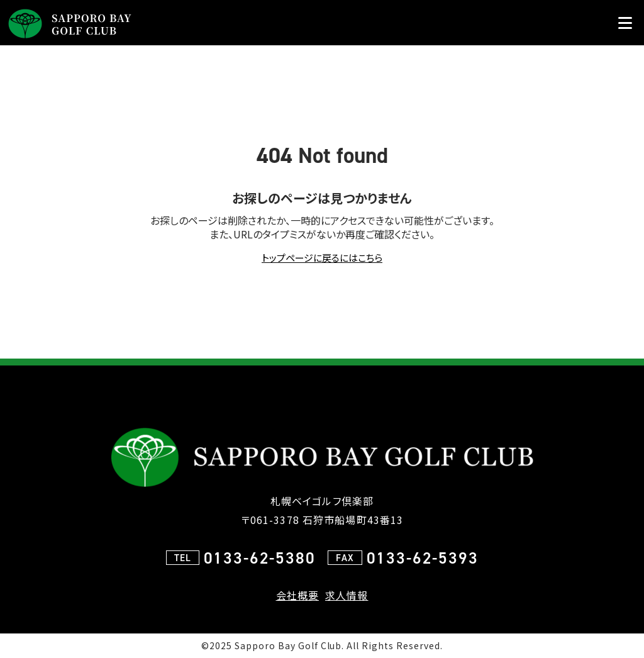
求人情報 (347, 595)
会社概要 (297, 595)
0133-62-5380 (260, 558)
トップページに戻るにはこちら (322, 258)
